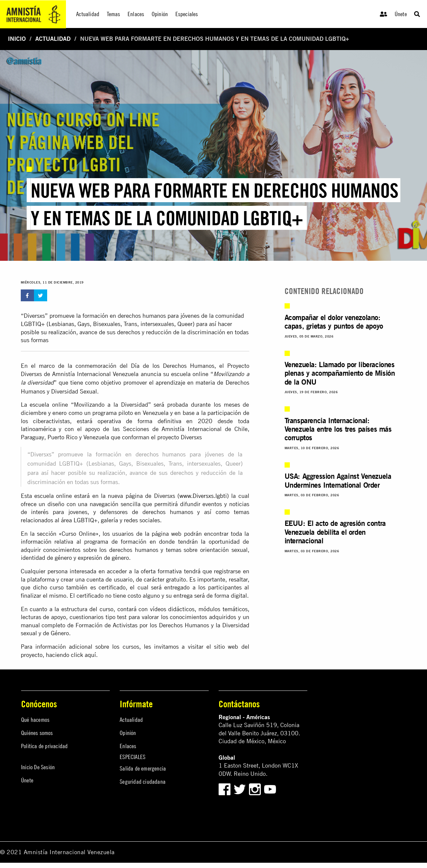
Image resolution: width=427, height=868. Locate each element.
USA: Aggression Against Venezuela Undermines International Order (338, 480)
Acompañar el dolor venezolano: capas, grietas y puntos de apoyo (334, 322)
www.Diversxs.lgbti (203, 496)
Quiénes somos (37, 733)
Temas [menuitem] (114, 14)
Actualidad (53, 39)
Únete (401, 14)
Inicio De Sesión (38, 767)
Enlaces (128, 746)
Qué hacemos (35, 720)
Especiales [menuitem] (187, 14)
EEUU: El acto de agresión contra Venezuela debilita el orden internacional (335, 532)
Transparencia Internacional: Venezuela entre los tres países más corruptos (338, 429)
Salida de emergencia (143, 768)
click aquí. (84, 655)
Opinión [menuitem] (160, 14)
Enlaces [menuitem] (136, 14)
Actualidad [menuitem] (88, 14)
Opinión (128, 733)
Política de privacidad (44, 746)
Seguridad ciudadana (143, 782)
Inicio (17, 39)
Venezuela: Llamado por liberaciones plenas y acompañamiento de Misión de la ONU (340, 373)
